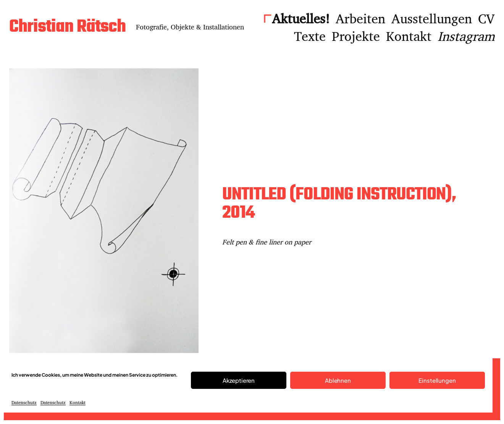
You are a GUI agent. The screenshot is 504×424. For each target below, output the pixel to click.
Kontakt (78, 402)
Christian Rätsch (67, 27)
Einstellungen (437, 380)
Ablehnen (338, 380)
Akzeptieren (239, 380)
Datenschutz (24, 402)
